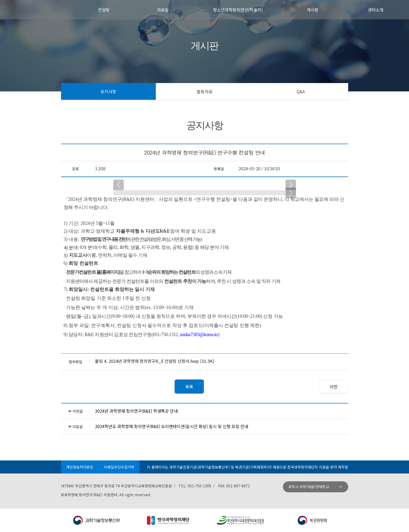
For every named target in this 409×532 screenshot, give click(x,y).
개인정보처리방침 (80, 467)
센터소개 (376, 9)
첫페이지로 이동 (38, 9)
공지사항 (108, 91)
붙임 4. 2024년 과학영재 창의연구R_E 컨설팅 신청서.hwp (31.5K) (155, 361)
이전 (118, 185)
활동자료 (205, 91)
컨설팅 (106, 9)
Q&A (301, 91)
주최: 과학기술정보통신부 (97, 520)
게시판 (315, 9)
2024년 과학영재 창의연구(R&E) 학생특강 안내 (136, 411)
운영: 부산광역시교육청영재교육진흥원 (241, 520)
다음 (291, 185)
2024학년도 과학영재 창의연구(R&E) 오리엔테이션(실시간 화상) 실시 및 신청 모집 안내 (172, 426)
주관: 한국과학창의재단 (169, 520)
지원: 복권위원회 (312, 520)
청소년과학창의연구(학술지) (239, 9)
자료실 (163, 9)
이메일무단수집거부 (119, 467)
